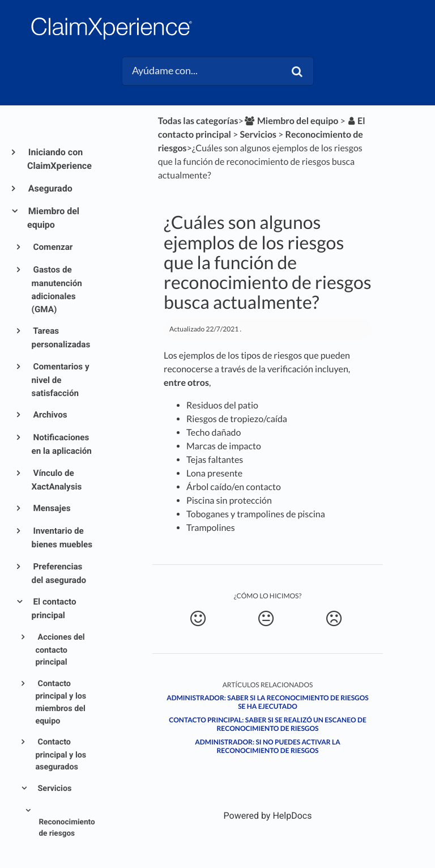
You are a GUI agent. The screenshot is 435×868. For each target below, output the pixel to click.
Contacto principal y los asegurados (61, 754)
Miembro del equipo (53, 218)
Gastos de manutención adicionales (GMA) (57, 289)
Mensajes (51, 508)
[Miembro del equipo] (291, 121)
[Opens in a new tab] (268, 816)
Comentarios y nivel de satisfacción (61, 380)
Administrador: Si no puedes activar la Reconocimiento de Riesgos (267, 746)
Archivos (50, 415)
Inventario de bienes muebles (62, 538)
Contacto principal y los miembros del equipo (61, 702)
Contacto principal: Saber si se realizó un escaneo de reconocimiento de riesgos (268, 724)
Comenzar (52, 247)
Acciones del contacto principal (60, 650)
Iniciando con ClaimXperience (59, 159)
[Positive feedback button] (198, 619)
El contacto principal (54, 609)
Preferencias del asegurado (59, 573)
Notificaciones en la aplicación (62, 444)
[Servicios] (258, 135)
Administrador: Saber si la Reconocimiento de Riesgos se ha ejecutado (268, 702)
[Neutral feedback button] (266, 619)
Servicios (54, 788)
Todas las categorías (198, 121)
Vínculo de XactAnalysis (57, 480)
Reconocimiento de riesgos (66, 828)
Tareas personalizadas (61, 338)
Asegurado (50, 188)
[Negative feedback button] (334, 619)
